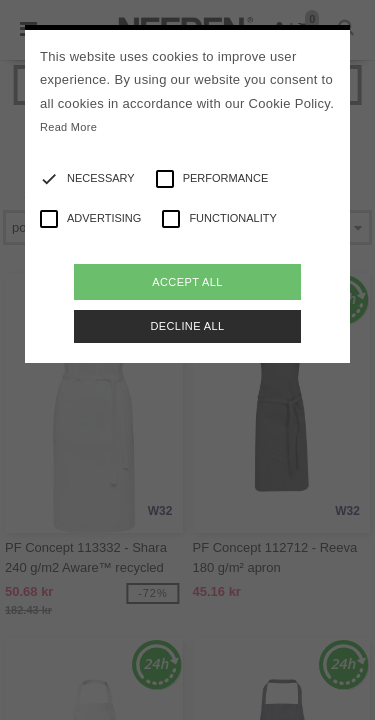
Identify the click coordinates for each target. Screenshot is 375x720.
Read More (68, 127)
